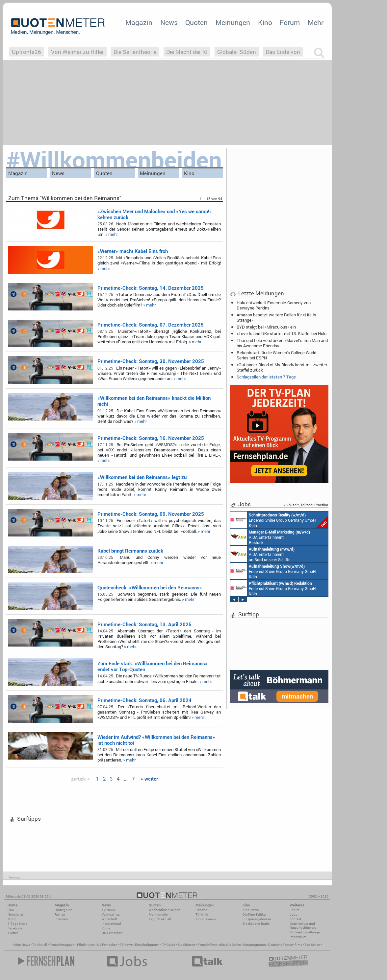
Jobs (293, 914)
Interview (61, 919)
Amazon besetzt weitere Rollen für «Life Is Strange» (276, 317)
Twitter (13, 933)
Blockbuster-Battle (256, 924)
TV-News (108, 910)
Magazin (139, 22)
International (111, 924)
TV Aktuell (40, 945)
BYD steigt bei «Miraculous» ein (266, 327)
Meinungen (233, 22)
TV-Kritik (202, 914)
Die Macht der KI (187, 52)
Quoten (196, 22)
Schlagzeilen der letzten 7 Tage (266, 377)
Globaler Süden (237, 52)
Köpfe (106, 928)
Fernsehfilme (207, 945)
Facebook (15, 928)
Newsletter (15, 914)
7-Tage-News (17, 924)
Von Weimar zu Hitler (77, 52)
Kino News (22, 945)
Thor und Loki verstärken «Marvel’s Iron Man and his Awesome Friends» (282, 343)
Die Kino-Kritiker (254, 914)
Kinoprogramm (255, 945)
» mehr (112, 234)
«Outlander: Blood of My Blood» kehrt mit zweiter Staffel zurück (282, 367)
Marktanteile (158, 914)
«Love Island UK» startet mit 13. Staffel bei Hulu (282, 333)
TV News (126, 945)
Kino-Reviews (206, 919)
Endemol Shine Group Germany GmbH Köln (279, 520)
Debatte (201, 910)
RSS (11, 910)
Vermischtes (111, 914)
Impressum (298, 937)
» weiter (149, 779)
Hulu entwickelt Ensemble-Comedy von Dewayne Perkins (274, 305)
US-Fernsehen (112, 933)
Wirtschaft (109, 919)
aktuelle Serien (230, 945)
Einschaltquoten (147, 945)
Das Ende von (283, 52)
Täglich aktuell (160, 919)
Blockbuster (186, 945)
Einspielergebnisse (257, 919)
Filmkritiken (86, 945)
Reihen (60, 914)
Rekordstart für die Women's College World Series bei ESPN (276, 355)
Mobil (12, 919)
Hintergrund (64, 910)
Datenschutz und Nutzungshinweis (303, 926)
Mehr (316, 22)
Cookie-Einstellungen (306, 932)
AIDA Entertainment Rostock (270, 537)
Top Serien (312, 945)
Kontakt (295, 919)
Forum (290, 22)
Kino (265, 22)
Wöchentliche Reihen (165, 910)
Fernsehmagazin (62, 945)
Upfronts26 (26, 52)
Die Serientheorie (135, 52)
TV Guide (169, 945)
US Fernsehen (107, 945)
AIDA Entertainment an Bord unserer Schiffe (262, 554)
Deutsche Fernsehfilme (285, 945)
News (169, 22)
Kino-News (251, 910)
